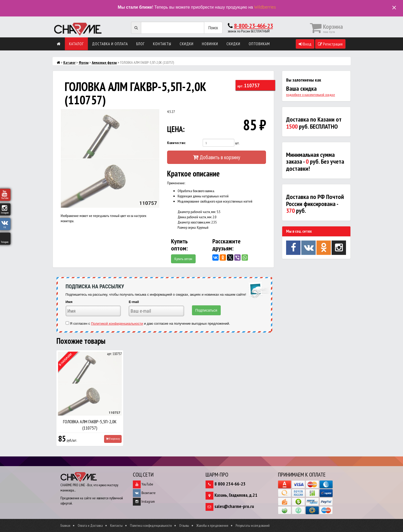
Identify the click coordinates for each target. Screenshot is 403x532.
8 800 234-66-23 (230, 484)
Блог (140, 44)
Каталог (76, 44)
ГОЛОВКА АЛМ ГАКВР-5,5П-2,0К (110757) (90, 425)
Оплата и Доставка (90, 525)
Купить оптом (183, 259)
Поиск (213, 28)
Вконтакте (144, 493)
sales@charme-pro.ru (234, 506)
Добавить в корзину (217, 157)
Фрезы (84, 62)
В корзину (113, 439)
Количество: (176, 143)
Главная (65, 525)
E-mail (134, 302)
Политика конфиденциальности (151, 525)
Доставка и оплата (110, 44)
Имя (69, 302)
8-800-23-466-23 (254, 26)
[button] (155, 114)
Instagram (144, 501)
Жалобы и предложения (212, 525)
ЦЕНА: (176, 129)
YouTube (143, 484)
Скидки (187, 44)
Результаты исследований (253, 525)
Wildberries (265, 7)
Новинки (210, 44)
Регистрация (330, 44)
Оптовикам (259, 44)
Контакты (162, 44)
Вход (305, 44)
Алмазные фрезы (104, 62)
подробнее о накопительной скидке (311, 95)
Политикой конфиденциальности (117, 324)
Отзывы (184, 525)
